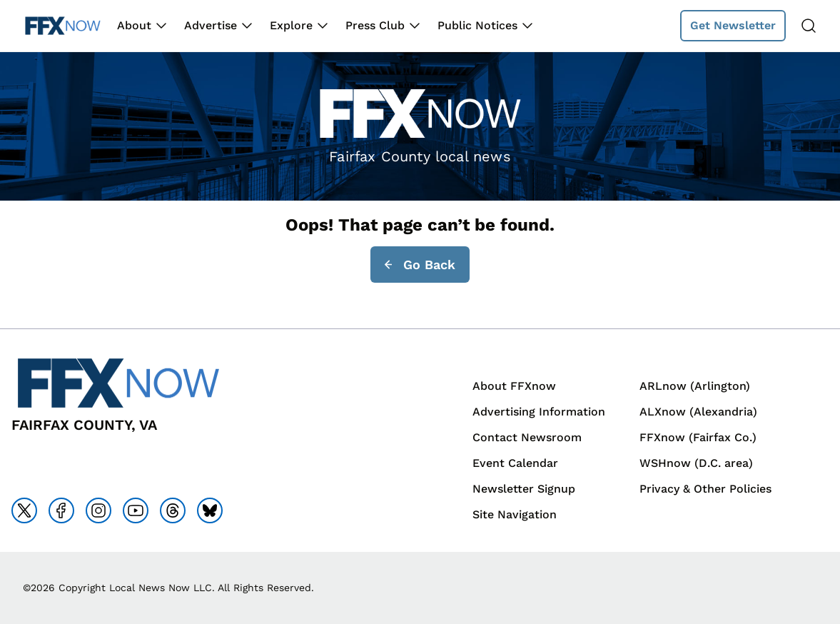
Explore (291, 25)
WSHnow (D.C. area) (696, 463)
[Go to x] (24, 510)
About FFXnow (514, 386)
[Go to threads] (173, 510)
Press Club (375, 25)
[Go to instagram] (98, 510)
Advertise (211, 25)
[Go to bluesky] (210, 510)
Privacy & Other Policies (705, 489)
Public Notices (477, 25)
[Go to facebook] (61, 510)
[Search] (809, 26)
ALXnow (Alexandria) (698, 412)
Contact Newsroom (527, 437)
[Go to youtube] (136, 510)
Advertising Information (539, 412)
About (134, 25)
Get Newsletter (733, 25)
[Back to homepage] (63, 26)
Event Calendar (515, 463)
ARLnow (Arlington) (695, 386)
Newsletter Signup (524, 489)
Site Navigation (515, 514)
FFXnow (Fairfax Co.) (698, 437)
